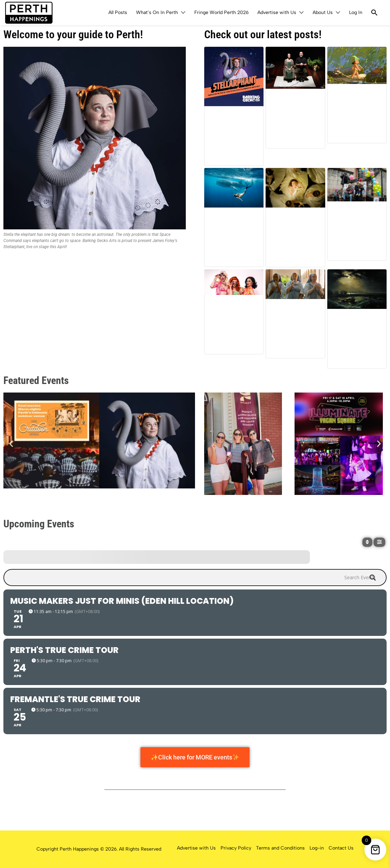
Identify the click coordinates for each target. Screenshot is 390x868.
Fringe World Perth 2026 (221, 12)
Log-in (317, 848)
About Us (323, 12)
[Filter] (379, 542)
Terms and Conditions (280, 848)
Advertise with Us (277, 12)
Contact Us (341, 848)
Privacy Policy (236, 848)
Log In (356, 12)
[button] (11, 444)
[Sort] (367, 542)
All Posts (118, 12)
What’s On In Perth (157, 12)
